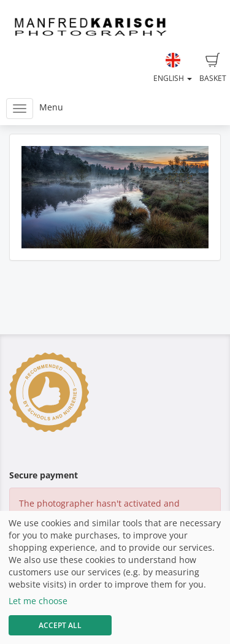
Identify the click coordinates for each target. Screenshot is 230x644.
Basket (213, 68)
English (173, 68)
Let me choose (38, 601)
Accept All (60, 625)
